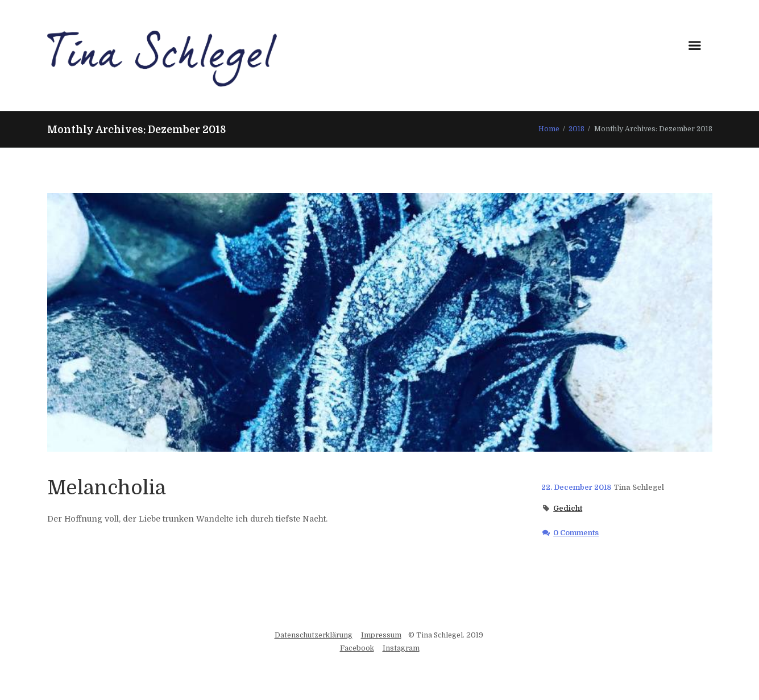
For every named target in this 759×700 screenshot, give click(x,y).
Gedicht (568, 509)
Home (549, 129)
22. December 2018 (576, 488)
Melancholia (107, 488)
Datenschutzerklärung (314, 635)
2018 (576, 129)
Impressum (381, 635)
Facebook (357, 648)
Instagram (401, 648)
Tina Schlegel (639, 488)
